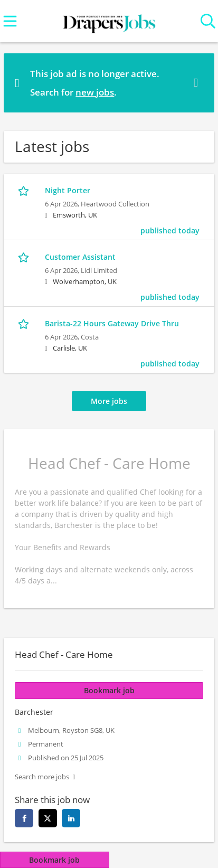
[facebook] (24, 818)
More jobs (109, 401)
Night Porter (68, 190)
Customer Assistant (80, 257)
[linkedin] (71, 818)
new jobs (95, 92)
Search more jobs (42, 777)
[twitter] (48, 818)
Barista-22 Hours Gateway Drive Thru (112, 323)
